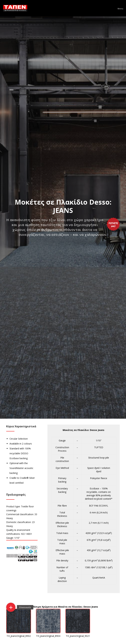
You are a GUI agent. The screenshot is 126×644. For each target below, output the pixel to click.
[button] (11, 607)
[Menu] (119, 8)
